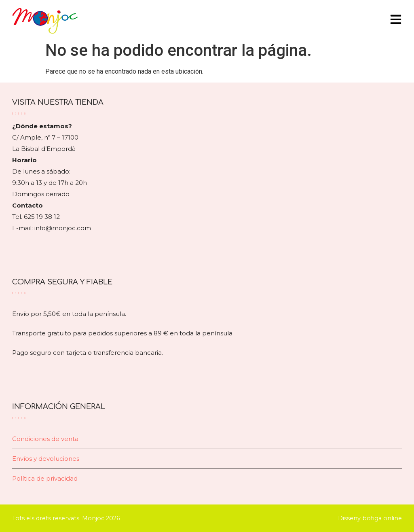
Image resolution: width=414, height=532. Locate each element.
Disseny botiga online (370, 518)
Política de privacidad (45, 478)
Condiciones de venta (45, 439)
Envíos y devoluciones (46, 459)
